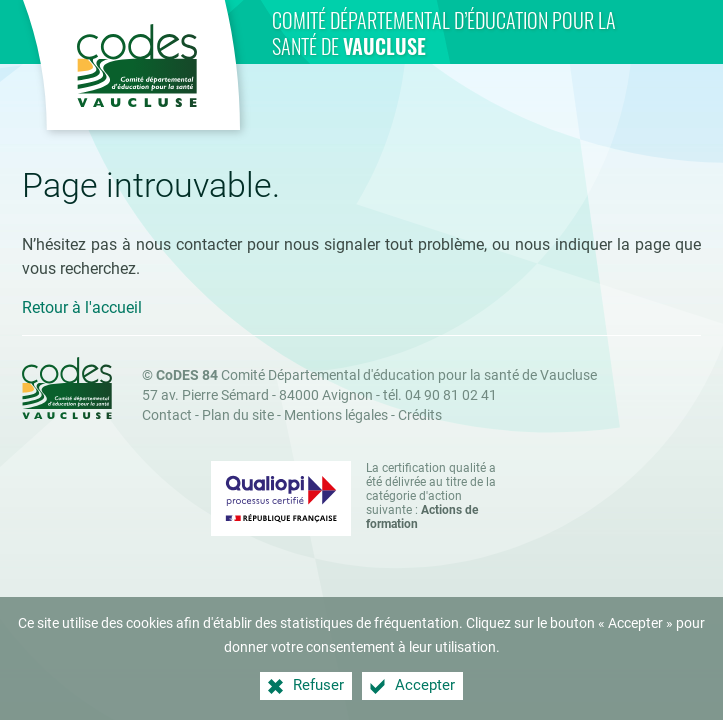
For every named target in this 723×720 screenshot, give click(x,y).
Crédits (420, 415)
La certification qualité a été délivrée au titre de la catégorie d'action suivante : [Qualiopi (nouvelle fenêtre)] (431, 496)
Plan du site (238, 415)
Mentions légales (336, 415)
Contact (167, 415)
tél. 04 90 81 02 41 (440, 395)
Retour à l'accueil (82, 307)
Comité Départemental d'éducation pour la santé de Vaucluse (376, 375)
